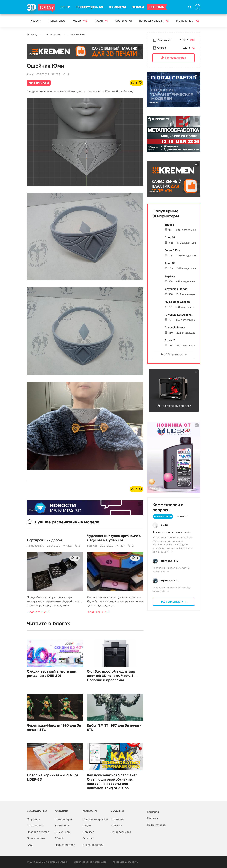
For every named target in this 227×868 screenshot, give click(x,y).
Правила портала (38, 832)
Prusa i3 (170, 340)
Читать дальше (36, 612)
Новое (80, 21)
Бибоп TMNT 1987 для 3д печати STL (114, 728)
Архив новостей (93, 845)
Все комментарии (172, 602)
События (88, 832)
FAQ (30, 845)
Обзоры (88, 838)
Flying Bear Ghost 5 (177, 302)
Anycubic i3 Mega (176, 289)
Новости (36, 21)
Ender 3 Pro (172, 250)
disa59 (165, 525)
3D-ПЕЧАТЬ (156, 7)
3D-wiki (59, 838)
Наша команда (156, 825)
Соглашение (35, 826)
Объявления (123, 21)
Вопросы (183, 516)
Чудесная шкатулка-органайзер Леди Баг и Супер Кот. (114, 538)
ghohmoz (92, 546)
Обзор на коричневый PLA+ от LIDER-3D (53, 777)
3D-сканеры (62, 832)
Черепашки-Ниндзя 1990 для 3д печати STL (54, 728)
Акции (101, 21)
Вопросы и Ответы (154, 21)
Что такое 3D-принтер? (176, 406)
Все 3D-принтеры (172, 355)
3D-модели (62, 826)
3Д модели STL (169, 561)
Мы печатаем (187, 21)
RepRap (170, 276)
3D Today (32, 35)
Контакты (153, 812)
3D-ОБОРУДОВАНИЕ (90, 7)
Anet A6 (170, 263)
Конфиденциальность (125, 862)
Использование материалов (90, 862)
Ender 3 (169, 225)
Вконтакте (117, 819)
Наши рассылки (121, 832)
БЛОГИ (65, 7)
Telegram (116, 826)
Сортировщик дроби (44, 540)
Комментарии (163, 516)
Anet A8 (170, 237)
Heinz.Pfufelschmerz (36, 546)
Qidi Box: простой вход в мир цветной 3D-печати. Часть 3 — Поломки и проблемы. (112, 676)
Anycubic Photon (175, 327)
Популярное (57, 21)
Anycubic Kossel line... (179, 315)
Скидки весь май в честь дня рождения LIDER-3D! (51, 674)
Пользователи (36, 838)
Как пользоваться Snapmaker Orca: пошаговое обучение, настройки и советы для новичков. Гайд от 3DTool (112, 782)
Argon (30, 74)
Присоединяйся (173, 58)
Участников (165, 40)
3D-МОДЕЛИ (118, 7)
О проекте (34, 819)
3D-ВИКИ (138, 7)
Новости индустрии (95, 819)
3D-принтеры (63, 819)
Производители (65, 845)
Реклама (34, 54)
